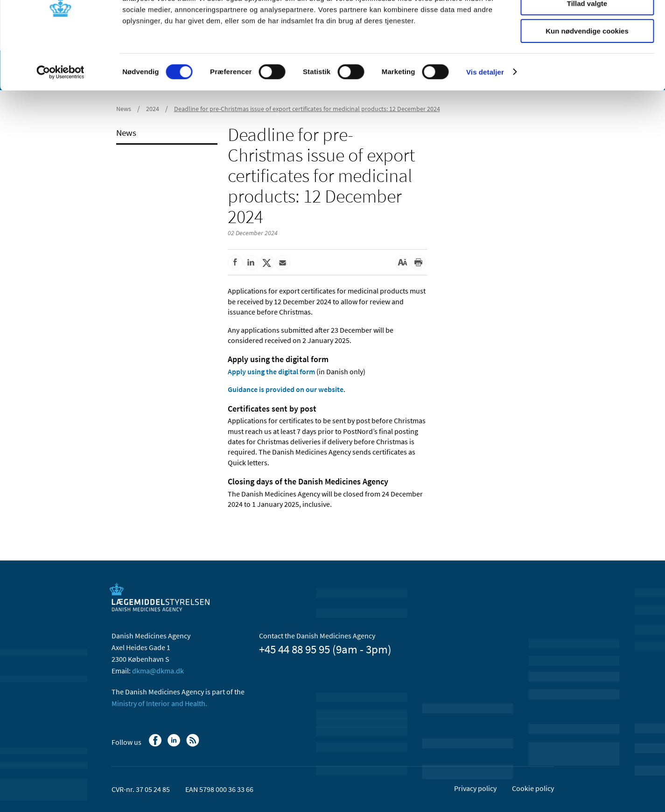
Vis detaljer (485, 119)
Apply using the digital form (271, 371)
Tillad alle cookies (587, 23)
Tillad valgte (587, 51)
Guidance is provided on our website (286, 389)
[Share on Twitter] (267, 263)
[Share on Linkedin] (251, 263)
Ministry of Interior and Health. (159, 703)
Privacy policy (475, 788)
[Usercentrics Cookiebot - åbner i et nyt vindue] (60, 119)
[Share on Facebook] (235, 263)
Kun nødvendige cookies (587, 78)
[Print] (419, 263)
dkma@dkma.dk (158, 671)
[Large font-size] (403, 263)
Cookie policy (533, 788)
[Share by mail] (283, 263)
